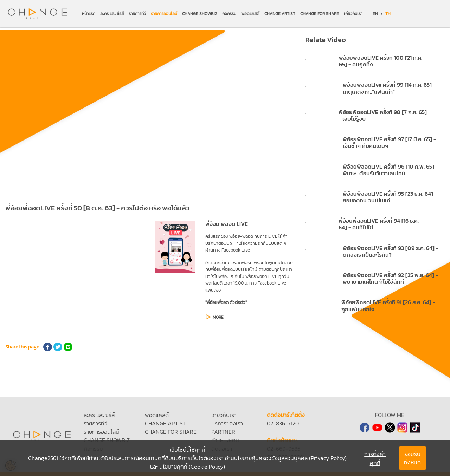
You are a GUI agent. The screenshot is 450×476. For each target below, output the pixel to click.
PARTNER (223, 432)
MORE (218, 317)
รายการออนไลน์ (164, 14)
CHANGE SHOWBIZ (200, 14)
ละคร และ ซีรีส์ (112, 14)
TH (388, 14)
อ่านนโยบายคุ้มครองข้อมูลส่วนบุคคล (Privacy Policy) (286, 458)
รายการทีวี (137, 14)
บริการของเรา (227, 423)
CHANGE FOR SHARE (320, 14)
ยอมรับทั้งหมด (412, 458)
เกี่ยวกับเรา (353, 14)
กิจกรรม (229, 14)
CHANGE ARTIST (280, 14)
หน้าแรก (89, 14)
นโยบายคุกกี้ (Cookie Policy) (192, 467)
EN (375, 14)
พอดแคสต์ (250, 14)
